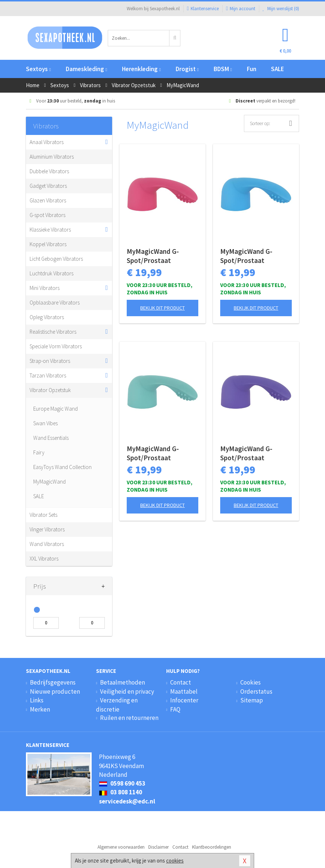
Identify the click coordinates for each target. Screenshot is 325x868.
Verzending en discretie (117, 705)
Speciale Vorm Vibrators (56, 346)
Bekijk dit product (162, 308)
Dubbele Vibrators (49, 171)
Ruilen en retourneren (129, 718)
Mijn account (241, 9)
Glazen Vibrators (48, 200)
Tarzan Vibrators (48, 375)
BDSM (223, 69)
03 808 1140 (121, 792)
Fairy (39, 452)
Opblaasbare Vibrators (55, 303)
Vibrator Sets (43, 515)
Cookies (251, 682)
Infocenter (184, 700)
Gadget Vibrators (48, 186)
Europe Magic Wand (56, 409)
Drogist (187, 69)
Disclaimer (158, 847)
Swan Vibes (45, 423)
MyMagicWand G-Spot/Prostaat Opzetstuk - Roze (153, 256)
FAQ (175, 709)
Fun (252, 69)
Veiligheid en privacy (127, 691)
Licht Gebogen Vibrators (56, 259)
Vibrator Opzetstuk (50, 390)
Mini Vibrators (45, 288)
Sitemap (252, 700)
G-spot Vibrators (47, 215)
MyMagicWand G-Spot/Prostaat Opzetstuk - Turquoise (160, 453)
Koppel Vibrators (48, 244)
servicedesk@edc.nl (127, 801)
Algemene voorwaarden (121, 847)
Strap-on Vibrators (50, 361)
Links (37, 700)
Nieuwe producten (55, 691)
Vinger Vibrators (47, 529)
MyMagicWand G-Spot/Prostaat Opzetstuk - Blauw (248, 256)
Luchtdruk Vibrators (51, 273)
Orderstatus (256, 691)
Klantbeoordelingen (212, 847)
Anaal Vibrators (47, 142)
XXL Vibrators (44, 559)
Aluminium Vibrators (52, 157)
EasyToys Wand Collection (62, 467)
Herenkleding (141, 69)
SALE (278, 69)
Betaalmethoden (123, 682)
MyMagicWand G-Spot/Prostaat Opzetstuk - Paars (247, 453)
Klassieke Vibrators (50, 230)
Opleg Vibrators (47, 317)
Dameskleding (86, 69)
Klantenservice (203, 9)
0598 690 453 (122, 783)
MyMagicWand (49, 482)
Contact (181, 682)
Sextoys (38, 69)
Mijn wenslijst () (281, 9)
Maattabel (184, 691)
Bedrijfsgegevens (53, 682)
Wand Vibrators (47, 544)
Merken (40, 709)
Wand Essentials (51, 438)
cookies (175, 861)
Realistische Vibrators (53, 332)
